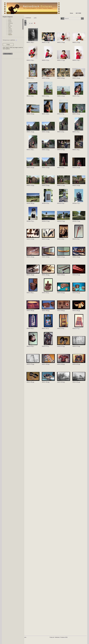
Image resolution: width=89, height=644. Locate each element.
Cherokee (10, 29)
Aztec (9, 25)
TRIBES (39, 18)
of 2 (49, 23)
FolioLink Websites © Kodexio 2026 (66, 640)
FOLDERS (33, 18)
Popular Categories (8, 17)
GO (80, 19)
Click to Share (8, 54)
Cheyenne (10, 30)
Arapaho (10, 22)
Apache (10, 20)
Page (42, 23)
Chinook (10, 33)
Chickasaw (10, 32)
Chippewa (10, 35)
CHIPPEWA (46, 18)
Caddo (9, 27)
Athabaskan (10, 23)
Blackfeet (10, 26)
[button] (60, 19)
